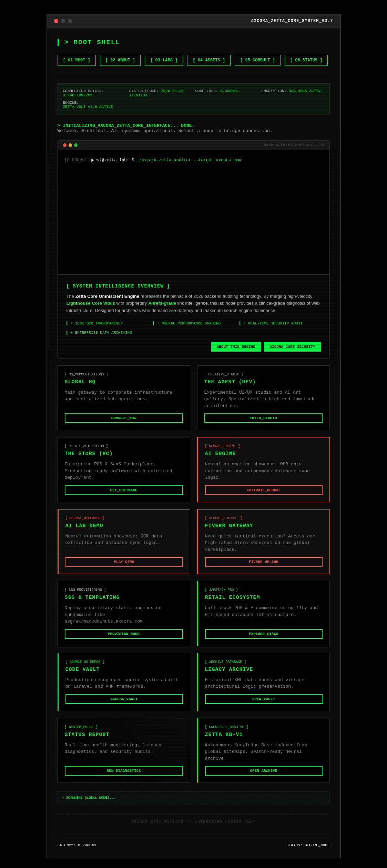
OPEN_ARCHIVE (263, 779)
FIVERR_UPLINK (264, 567)
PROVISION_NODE (124, 640)
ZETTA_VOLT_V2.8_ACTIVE (88, 101)
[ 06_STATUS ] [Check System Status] (306, 51)
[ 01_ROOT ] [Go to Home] (77, 51)
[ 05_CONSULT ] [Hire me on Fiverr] (258, 51)
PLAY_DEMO (124, 567)
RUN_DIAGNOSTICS (124, 779)
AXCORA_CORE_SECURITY (293, 348)
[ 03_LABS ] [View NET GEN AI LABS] (164, 51)
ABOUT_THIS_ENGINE (236, 348)
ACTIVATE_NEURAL (263, 494)
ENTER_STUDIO (263, 422)
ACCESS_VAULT (124, 706)
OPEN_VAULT (264, 706)
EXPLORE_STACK (264, 640)
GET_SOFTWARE (124, 494)
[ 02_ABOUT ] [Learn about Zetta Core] (120, 51)
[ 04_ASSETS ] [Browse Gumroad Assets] (209, 51)
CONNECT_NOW (124, 422)
